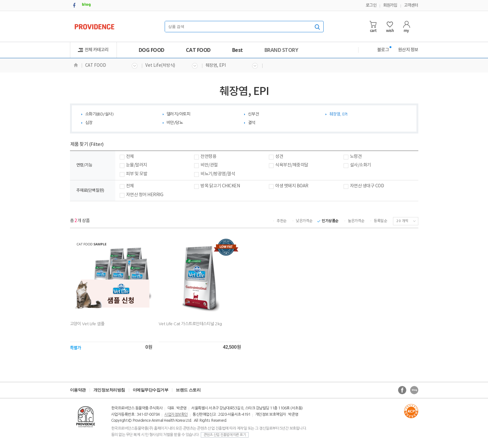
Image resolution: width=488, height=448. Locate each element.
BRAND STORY (281, 50)
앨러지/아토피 (178, 114)
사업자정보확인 (176, 414)
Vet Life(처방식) (171, 66)
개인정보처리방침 (109, 390)
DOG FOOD (152, 50)
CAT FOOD (198, 50)
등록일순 (380, 221)
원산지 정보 (408, 50)
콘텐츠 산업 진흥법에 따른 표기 (225, 435)
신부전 (254, 114)
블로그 (383, 50)
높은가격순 (356, 221)
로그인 (371, 5)
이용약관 (78, 390)
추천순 (281, 221)
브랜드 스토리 (188, 390)
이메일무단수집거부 (151, 390)
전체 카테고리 (93, 50)
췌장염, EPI (232, 66)
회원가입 (390, 5)
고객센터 (411, 5)
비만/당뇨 (175, 123)
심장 (89, 123)
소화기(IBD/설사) (99, 114)
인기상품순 (330, 221)
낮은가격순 (304, 221)
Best (238, 50)
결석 (252, 123)
